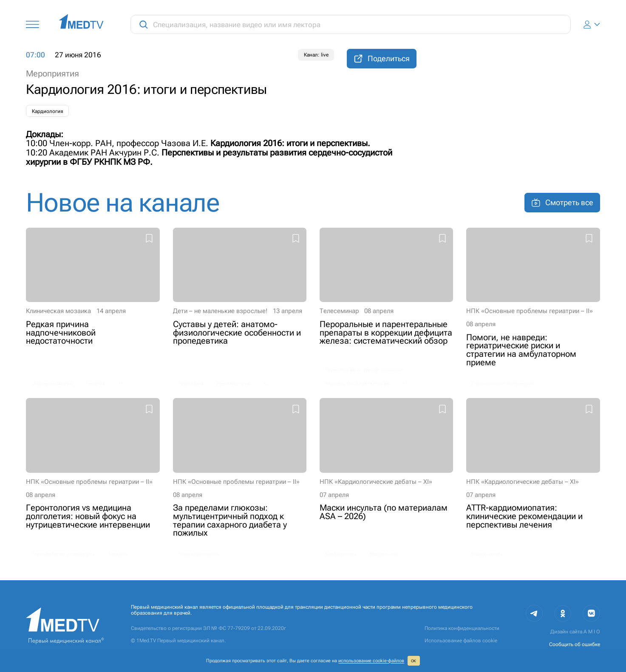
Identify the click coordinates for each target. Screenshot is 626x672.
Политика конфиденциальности (462, 628)
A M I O (592, 632)
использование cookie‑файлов (371, 661)
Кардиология (48, 111)
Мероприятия (52, 74)
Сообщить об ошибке (575, 644)
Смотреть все (562, 203)
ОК (414, 661)
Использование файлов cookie (461, 641)
